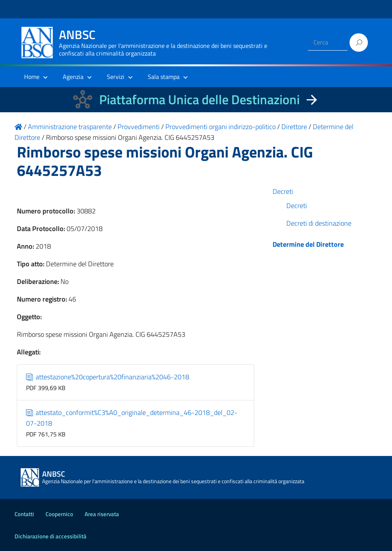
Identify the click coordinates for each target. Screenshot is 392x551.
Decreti (283, 191)
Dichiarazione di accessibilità (51, 536)
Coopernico (59, 514)
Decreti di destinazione (319, 223)
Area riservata (102, 514)
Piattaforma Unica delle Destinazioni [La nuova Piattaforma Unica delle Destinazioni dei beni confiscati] (199, 99)
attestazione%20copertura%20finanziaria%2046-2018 (108, 377)
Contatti (24, 514)
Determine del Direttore (308, 244)
